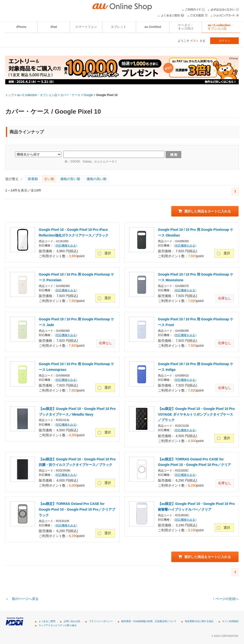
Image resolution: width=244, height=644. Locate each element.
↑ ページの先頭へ (226, 599)
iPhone (21, 27)
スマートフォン (86, 27)
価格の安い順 (70, 179)
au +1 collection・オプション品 (221, 27)
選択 (108, 253)
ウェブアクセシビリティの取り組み (58, 625)
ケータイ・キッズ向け (186, 27)
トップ (10, 95)
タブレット (119, 27)
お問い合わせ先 (72, 621)
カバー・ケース (70, 95)
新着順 (33, 179)
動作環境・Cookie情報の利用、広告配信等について (149, 621)
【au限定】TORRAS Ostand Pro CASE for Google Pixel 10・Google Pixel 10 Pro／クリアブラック (77, 509)
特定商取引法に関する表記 (199, 621)
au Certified (153, 27)
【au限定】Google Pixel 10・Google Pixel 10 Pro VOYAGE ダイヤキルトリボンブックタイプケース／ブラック (196, 414)
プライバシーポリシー (101, 621)
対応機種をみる (66, 246)
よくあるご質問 (47, 621)
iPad (54, 27)
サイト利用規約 (230, 621)
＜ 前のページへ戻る (22, 599)
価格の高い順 (97, 179)
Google (88, 95)
